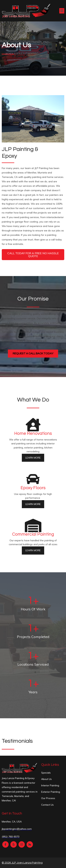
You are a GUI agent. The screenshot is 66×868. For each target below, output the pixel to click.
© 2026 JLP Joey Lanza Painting (22, 863)
